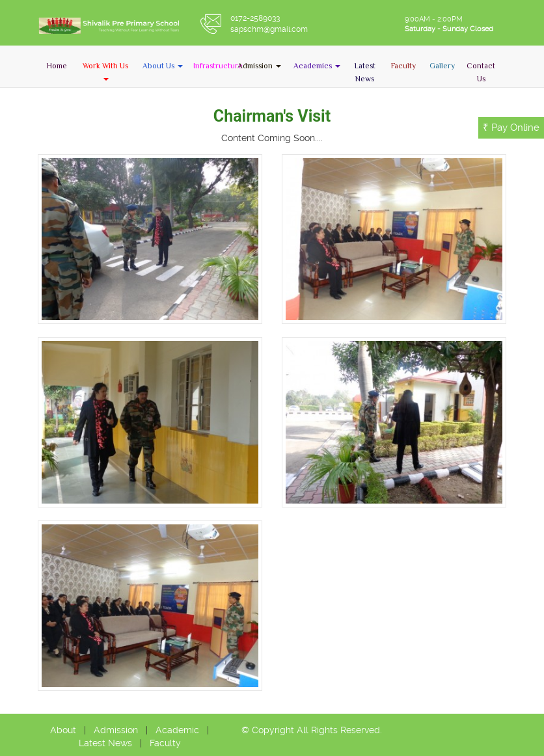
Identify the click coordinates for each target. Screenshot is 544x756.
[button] (105, 72)
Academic (177, 730)
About (63, 730)
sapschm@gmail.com (269, 29)
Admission (116, 730)
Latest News (105, 743)
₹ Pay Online (511, 128)
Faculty (165, 743)
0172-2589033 (255, 18)
